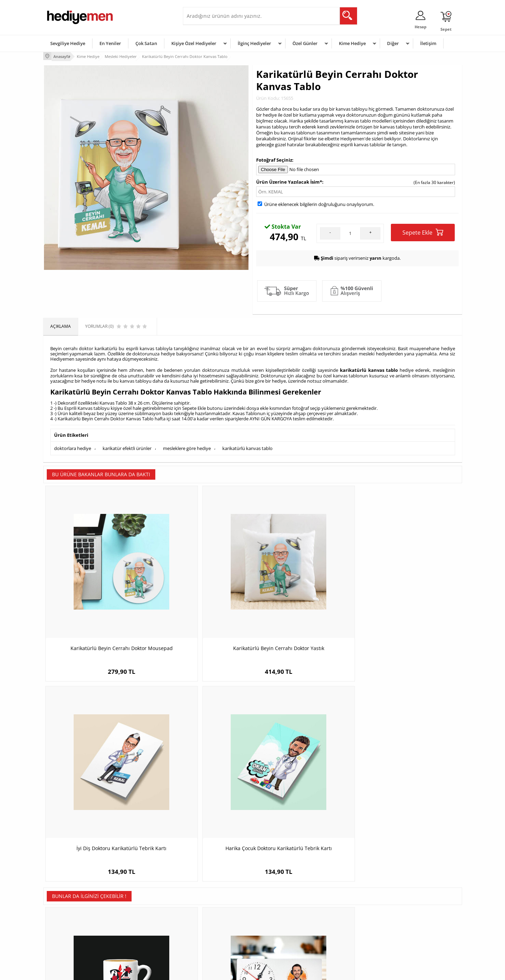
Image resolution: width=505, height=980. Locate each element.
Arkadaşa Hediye (343, 931)
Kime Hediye (352, 43)
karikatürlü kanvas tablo (247, 445)
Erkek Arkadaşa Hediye (139, 900)
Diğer (393, 43)
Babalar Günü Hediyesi (279, 941)
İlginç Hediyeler (254, 43)
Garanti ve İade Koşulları (70, 920)
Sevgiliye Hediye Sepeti (209, 900)
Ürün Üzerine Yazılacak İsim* (289, 180)
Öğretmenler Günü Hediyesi (283, 931)
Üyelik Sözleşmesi (64, 900)
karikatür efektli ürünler (127, 445)
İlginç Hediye (338, 941)
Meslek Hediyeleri (134, 941)
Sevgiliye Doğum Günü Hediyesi (217, 910)
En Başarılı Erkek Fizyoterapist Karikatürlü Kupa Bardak (305, 763)
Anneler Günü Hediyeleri (280, 920)
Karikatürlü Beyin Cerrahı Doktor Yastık (200, 594)
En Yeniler (110, 43)
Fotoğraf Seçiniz (274, 159)
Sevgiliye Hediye (68, 43)
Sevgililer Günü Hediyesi (280, 889)
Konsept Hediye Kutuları (210, 889)
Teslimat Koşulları (64, 889)
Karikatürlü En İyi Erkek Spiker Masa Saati (200, 763)
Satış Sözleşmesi (63, 910)
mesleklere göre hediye (187, 445)
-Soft (216, 971)
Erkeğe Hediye (340, 889)
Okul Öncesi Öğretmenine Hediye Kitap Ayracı (410, 763)
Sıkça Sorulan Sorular (68, 941)
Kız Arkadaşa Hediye (136, 910)
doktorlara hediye (73, 445)
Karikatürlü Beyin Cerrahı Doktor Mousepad (96, 594)
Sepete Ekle (423, 231)
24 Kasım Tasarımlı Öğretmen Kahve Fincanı (96, 763)
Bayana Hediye (341, 900)
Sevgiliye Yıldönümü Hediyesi (215, 941)
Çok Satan (146, 43)
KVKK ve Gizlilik (61, 931)
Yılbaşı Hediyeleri (273, 910)
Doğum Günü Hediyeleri (280, 900)
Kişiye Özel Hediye (134, 889)
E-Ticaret (231, 971)
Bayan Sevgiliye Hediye (209, 931)
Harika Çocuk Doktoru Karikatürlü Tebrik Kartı (410, 594)
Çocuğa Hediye (341, 910)
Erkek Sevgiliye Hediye (208, 920)
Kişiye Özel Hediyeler (194, 43)
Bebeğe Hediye (341, 920)
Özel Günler (305, 43)
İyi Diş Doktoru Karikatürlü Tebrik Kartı (305, 591)
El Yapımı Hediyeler (135, 920)
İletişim (428, 43)
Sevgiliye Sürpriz (133, 931)
